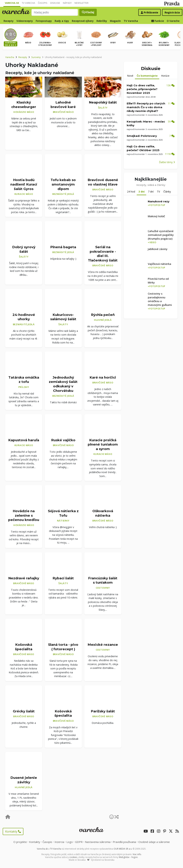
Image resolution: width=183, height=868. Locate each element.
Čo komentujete (147, 76)
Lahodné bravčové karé (63, 105)
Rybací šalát (63, 578)
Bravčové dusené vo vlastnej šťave (103, 182)
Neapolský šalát (103, 102)
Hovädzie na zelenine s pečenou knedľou (24, 515)
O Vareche (173, 21)
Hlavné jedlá (103, 320)
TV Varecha (28, 3)
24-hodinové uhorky (24, 317)
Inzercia (59, 842)
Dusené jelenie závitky (24, 780)
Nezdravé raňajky (24, 578)
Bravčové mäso (63, 112)
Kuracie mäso (24, 194)
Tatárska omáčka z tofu (24, 380)
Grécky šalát (24, 711)
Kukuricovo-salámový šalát (63, 317)
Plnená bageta (63, 247)
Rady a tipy (62, 21)
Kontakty (13, 831)
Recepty (9, 21)
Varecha (10, 57)
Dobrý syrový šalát (24, 249)
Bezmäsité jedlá (63, 194)
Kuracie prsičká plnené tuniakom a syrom (103, 444)
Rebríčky (102, 21)
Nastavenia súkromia (98, 842)
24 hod (131, 192)
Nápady (67, 3)
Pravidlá (124, 842)
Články (167, 192)
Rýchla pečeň (103, 315)
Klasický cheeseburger (24, 105)
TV (158, 192)
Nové (130, 76)
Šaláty (103, 107)
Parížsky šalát (103, 711)
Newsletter (81, 3)
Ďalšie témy (167, 162)
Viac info (137, 854)
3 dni (142, 192)
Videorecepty (25, 21)
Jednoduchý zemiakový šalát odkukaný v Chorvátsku (63, 384)
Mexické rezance (103, 645)
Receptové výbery (83, 21)
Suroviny (36, 57)
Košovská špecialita (24, 647)
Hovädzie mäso (24, 112)
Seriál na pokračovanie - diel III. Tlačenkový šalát (103, 254)
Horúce (165, 76)
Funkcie (158, 21)
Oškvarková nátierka (103, 513)
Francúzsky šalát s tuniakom (103, 580)
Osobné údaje (154, 842)
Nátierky (63, 521)
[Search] (55, 12)
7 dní (151, 192)
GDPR (79, 842)
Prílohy (24, 387)
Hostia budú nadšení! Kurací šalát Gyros (24, 184)
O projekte (20, 842)
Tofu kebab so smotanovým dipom (63, 184)
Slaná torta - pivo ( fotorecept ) (63, 647)
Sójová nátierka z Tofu (63, 513)
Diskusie (55, 3)
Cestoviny (103, 588)
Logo (70, 842)
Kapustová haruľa (24, 440)
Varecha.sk (12, 3)
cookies (73, 857)
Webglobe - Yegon (128, 857)
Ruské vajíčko (63, 440)
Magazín (115, 21)
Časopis (43, 3)
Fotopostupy (44, 21)
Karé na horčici (103, 377)
